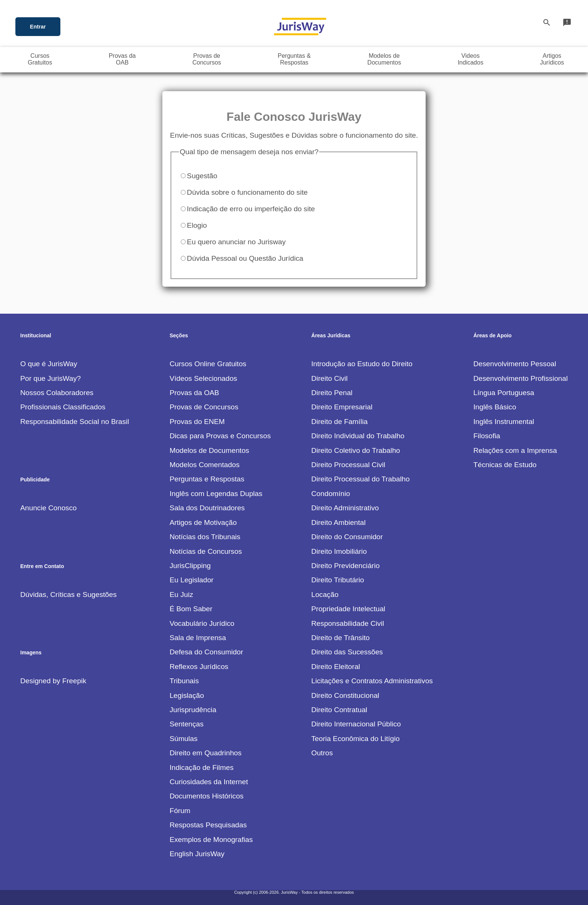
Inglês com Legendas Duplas (216, 494)
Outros (322, 753)
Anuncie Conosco (48, 508)
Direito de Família (339, 422)
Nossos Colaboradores (57, 393)
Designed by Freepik (53, 681)
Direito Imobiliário (339, 551)
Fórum (180, 811)
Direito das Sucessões (347, 652)
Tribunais (184, 681)
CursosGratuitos (40, 59)
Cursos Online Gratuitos (208, 364)
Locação (325, 595)
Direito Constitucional (345, 695)
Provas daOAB (122, 59)
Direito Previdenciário (345, 566)
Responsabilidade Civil (348, 623)
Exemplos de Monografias (211, 840)
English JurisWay (197, 854)
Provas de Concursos (204, 407)
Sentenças (187, 724)
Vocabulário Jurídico (202, 623)
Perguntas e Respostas (207, 479)
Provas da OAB (194, 393)
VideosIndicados (470, 59)
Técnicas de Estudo (505, 465)
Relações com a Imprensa (515, 450)
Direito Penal (332, 393)
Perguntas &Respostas (294, 59)
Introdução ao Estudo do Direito (362, 364)
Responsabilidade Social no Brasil (75, 422)
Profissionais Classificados (63, 407)
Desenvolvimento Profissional (520, 378)
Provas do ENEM (197, 422)
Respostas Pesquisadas (208, 825)
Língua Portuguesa (504, 393)
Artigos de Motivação (203, 522)
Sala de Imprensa (198, 638)
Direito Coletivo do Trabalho (356, 450)
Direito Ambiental (338, 522)
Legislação (187, 695)
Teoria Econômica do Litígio (355, 739)
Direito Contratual (339, 710)
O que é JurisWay (49, 364)
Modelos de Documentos (209, 450)
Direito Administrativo (345, 508)
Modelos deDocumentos (384, 59)
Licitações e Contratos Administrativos (372, 681)
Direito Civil (329, 378)
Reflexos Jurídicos (199, 667)
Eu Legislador (191, 580)
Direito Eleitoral (336, 667)
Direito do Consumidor (347, 537)
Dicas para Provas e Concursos (220, 436)
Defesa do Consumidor (206, 652)
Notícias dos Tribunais (205, 537)
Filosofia (487, 436)
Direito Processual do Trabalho (360, 479)
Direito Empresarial (342, 407)
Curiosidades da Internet (209, 782)
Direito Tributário (338, 580)
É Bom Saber (191, 609)
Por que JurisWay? (50, 378)
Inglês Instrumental (504, 422)
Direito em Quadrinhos (205, 753)
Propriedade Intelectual (348, 609)
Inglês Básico (495, 407)
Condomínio (331, 494)
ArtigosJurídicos (552, 59)
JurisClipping (190, 566)
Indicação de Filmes (202, 767)
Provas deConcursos (207, 59)
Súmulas (184, 739)
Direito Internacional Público (356, 724)
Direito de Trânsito (340, 638)
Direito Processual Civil (348, 465)
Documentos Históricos (206, 796)
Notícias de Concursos (206, 551)
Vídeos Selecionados (203, 378)
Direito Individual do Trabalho (358, 436)
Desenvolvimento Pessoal (515, 364)
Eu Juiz (181, 595)
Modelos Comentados (205, 465)
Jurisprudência (193, 710)
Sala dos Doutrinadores (207, 508)
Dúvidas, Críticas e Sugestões (68, 595)
